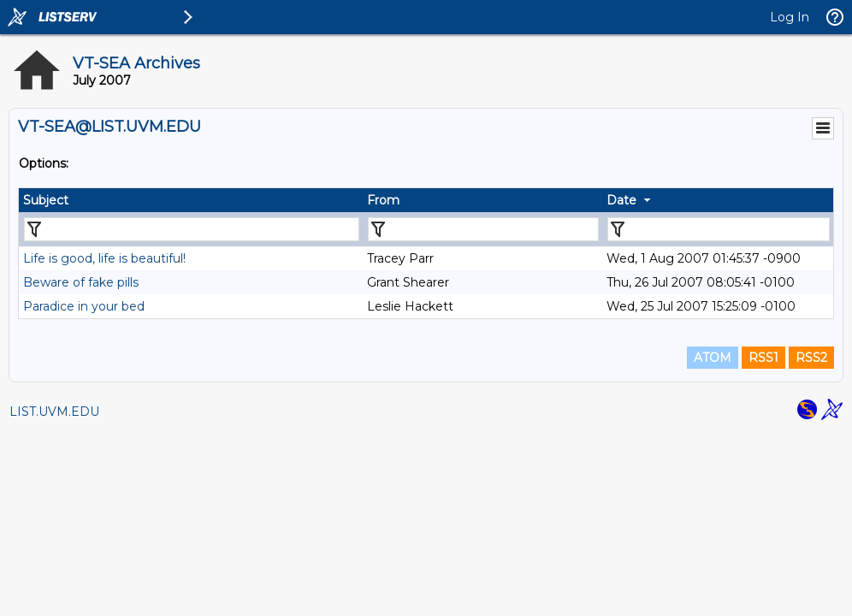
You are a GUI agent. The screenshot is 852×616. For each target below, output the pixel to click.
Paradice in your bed (84, 306)
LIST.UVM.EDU (54, 412)
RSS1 (763, 358)
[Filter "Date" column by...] (719, 229)
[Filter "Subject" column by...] (192, 229)
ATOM (713, 358)
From (383, 200)
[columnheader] (191, 200)
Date (621, 200)
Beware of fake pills (81, 282)
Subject (46, 200)
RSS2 (811, 358)
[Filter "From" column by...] (483, 229)
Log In (790, 17)
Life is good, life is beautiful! (104, 258)
